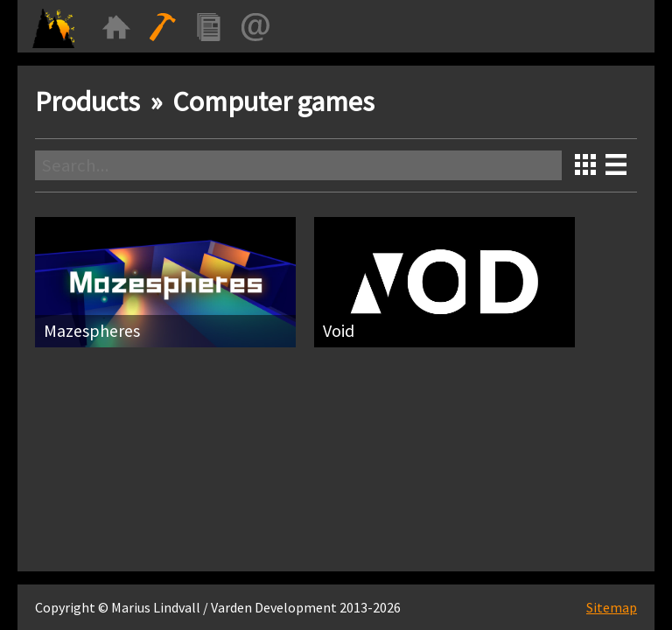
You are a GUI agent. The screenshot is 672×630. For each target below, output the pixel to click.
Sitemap (612, 607)
